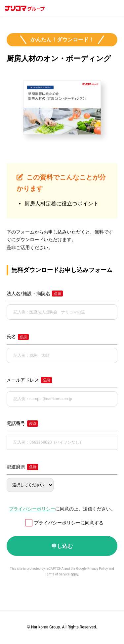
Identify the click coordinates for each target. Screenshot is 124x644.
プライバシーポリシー (32, 509)
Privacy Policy (98, 569)
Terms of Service (57, 574)
